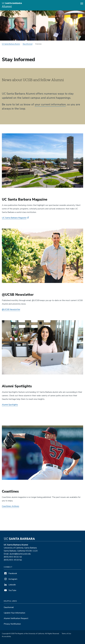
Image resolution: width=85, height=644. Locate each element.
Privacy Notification (12, 624)
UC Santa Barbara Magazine (14, 218)
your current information (50, 104)
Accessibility (6, 636)
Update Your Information (14, 613)
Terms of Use (66, 634)
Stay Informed (28, 44)
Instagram (11, 579)
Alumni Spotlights (10, 405)
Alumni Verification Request (16, 618)
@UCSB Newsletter (11, 309)
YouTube (10, 590)
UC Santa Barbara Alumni (11, 44)
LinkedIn (10, 585)
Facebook (10, 573)
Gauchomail (9, 607)
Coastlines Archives (11, 506)
